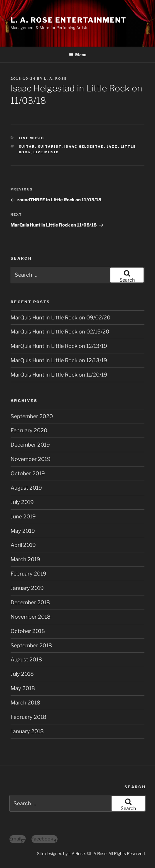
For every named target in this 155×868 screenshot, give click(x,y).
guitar (27, 147)
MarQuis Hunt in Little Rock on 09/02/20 (60, 318)
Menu (78, 55)
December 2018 (30, 602)
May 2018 (23, 688)
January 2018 (27, 731)
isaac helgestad (84, 147)
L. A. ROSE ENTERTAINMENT (69, 20)
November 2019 (31, 459)
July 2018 (22, 674)
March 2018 (25, 703)
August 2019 (26, 488)
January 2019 (27, 588)
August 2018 (26, 659)
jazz (112, 147)
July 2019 (22, 502)
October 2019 (28, 473)
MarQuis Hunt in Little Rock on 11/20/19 (59, 375)
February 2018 (28, 717)
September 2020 (32, 416)
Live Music (32, 138)
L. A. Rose (55, 79)
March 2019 (25, 559)
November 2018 (31, 617)
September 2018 (31, 645)
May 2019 (23, 531)
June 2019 (23, 516)
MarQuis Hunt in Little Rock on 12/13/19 (59, 346)
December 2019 (30, 445)
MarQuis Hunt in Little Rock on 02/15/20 (60, 332)
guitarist (50, 147)
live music (46, 152)
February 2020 (29, 430)
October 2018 (28, 631)
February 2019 (28, 574)
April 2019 (23, 545)
